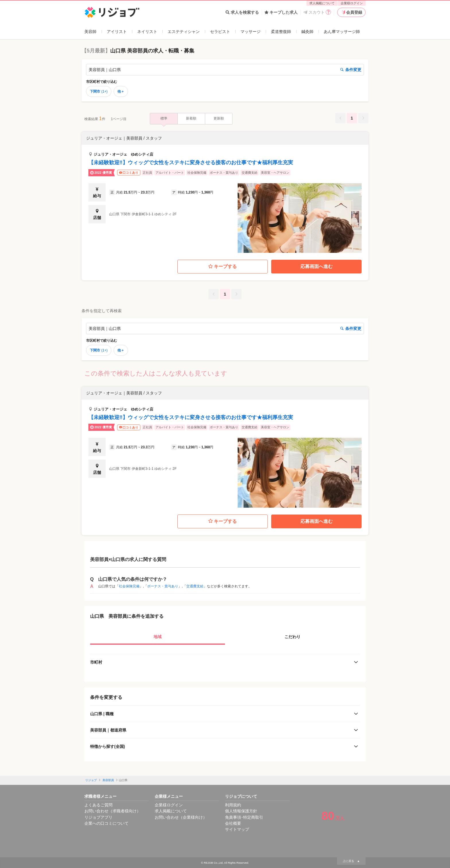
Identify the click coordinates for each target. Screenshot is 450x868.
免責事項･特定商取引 (244, 817)
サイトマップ (237, 829)
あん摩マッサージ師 (342, 32)
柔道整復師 (281, 32)
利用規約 (233, 805)
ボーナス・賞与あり (163, 586)
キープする (223, 267)
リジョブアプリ (98, 817)
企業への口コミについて (106, 823)
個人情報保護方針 (241, 811)
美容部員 (108, 780)
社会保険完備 (129, 586)
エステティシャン (184, 32)
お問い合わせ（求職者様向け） (113, 811)
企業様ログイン (352, 3)
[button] (225, 192)
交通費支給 (195, 586)
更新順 (219, 118)
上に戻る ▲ (351, 861)
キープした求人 (281, 12)
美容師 (90, 32)
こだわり (292, 637)
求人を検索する (242, 12)
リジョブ (91, 780)
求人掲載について (322, 3)
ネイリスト (147, 32)
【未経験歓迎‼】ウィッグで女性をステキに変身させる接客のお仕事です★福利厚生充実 (191, 163)
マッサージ (251, 32)
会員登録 (352, 12)
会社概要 (233, 823)
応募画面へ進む (317, 266)
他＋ (121, 91)
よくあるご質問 (98, 805)
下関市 (99, 91)
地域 (158, 637)
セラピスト (220, 32)
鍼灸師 (307, 32)
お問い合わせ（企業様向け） (181, 817)
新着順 (191, 118)
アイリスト (117, 32)
